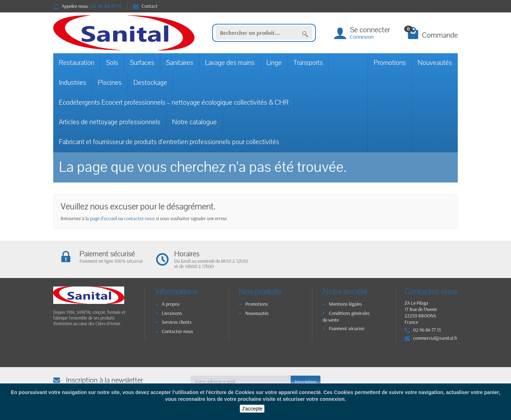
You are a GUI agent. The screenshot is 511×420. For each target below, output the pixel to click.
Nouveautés (435, 63)
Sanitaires (180, 63)
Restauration (77, 63)
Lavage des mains (230, 63)
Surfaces (142, 63)
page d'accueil (104, 218)
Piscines (110, 83)
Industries (73, 83)
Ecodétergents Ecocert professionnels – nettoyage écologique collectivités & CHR (174, 103)
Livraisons (172, 313)
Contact (145, 6)
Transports (308, 63)
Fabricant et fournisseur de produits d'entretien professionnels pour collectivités (169, 142)
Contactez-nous (177, 331)
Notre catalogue (194, 122)
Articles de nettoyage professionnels (110, 122)
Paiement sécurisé (347, 328)
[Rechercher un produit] (257, 33)
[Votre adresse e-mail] (241, 382)
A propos (171, 304)
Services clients (177, 322)
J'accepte (252, 409)
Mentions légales (345, 304)
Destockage (150, 83)
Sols (112, 63)
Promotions (390, 63)
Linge (274, 63)
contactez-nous (139, 218)
